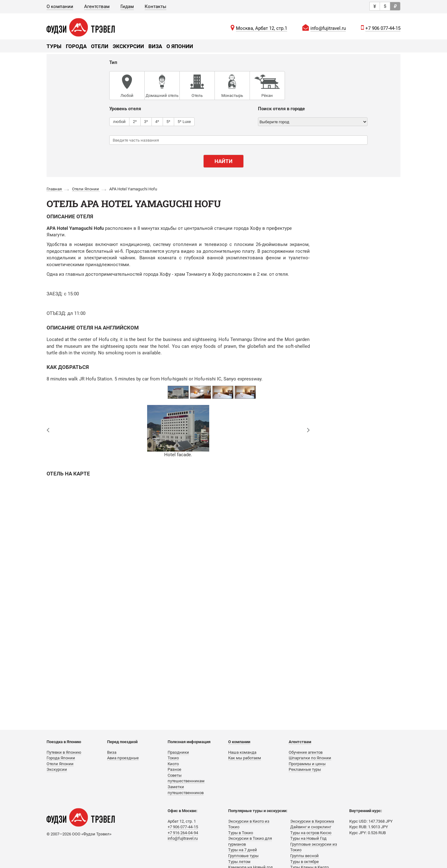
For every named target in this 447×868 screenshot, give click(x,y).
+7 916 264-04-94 (183, 833)
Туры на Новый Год (308, 838)
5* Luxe (184, 121)
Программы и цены (307, 764)
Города (76, 46)
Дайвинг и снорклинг (311, 827)
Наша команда (242, 752)
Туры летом (239, 862)
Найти (223, 161)
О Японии (180, 46)
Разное (174, 769)
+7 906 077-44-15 (383, 28)
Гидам (127, 7)
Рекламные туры (305, 769)
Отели (100, 46)
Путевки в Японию (64, 752)
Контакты (156, 7)
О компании (60, 7)
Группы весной (305, 856)
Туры (54, 46)
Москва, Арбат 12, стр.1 (262, 28)
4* (157, 121)
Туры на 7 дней (243, 850)
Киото (173, 764)
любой (119, 121)
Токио (173, 758)
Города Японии (61, 758)
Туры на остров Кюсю (311, 833)
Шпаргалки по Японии (310, 758)
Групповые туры (243, 856)
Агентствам (97, 7)
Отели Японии (60, 764)
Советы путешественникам (186, 778)
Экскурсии (128, 46)
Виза (155, 46)
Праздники (178, 752)
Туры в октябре (305, 862)
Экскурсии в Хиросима (312, 821)
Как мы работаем (245, 758)
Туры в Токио (241, 833)
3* (146, 121)
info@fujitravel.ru (328, 28)
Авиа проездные (123, 758)
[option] (178, 392)
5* (168, 121)
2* (135, 121)
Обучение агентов (306, 752)
